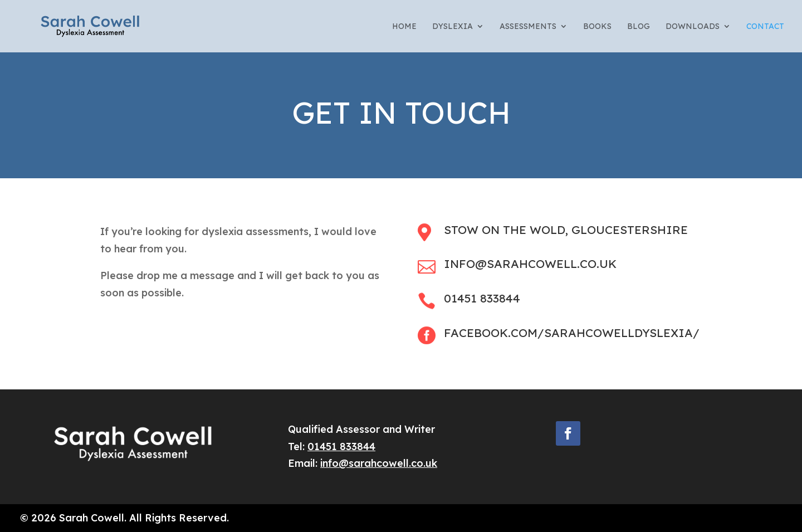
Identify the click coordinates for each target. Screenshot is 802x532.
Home (404, 27)
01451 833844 (341, 446)
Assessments (528, 27)
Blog (639, 27)
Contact (765, 27)
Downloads (693, 27)
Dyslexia (453, 27)
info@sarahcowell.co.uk (379, 463)
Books (597, 27)
